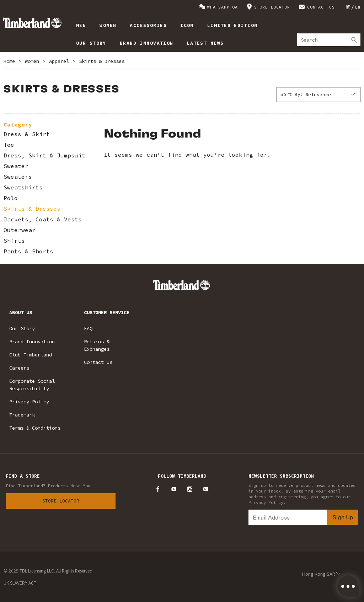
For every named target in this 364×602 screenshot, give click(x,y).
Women (32, 61)
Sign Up (343, 517)
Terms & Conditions (35, 428)
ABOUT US (21, 312)
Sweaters (18, 177)
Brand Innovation (32, 342)
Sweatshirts (23, 187)
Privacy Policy (29, 402)
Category (18, 124)
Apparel (59, 61)
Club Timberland (31, 355)
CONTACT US (321, 7)
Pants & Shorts (28, 251)
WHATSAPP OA (222, 7)
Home (9, 61)
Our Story (22, 328)
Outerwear (20, 230)
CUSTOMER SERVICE (107, 312)
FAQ (88, 328)
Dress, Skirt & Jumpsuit (44, 155)
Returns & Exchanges (97, 345)
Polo (11, 198)
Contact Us (98, 362)
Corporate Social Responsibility (32, 385)
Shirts (14, 241)
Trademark (22, 415)
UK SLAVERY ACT (20, 583)
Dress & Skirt (27, 134)
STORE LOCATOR (272, 7)
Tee (9, 145)
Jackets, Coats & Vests (43, 219)
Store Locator (61, 501)
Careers (19, 368)
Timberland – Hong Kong (32, 23)
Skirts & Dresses (102, 61)
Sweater (16, 166)
